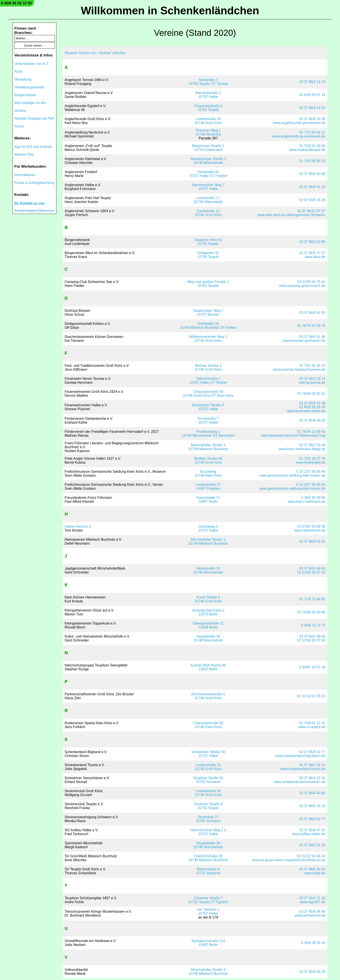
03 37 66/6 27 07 (312, 253)
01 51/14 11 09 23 (311, 696)
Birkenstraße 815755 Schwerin (208, 871)
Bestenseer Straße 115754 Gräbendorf (208, 148)
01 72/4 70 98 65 (312, 599)
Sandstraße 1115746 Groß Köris (208, 213)
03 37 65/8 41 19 (312, 187)
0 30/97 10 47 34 (312, 667)
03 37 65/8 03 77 (312, 752)
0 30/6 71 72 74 (313, 625)
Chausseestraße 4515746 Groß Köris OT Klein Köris (208, 394)
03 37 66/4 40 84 (312, 793)
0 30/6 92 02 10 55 (16, 3)
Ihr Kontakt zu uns (29, 203)
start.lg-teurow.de (312, 383)
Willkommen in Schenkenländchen (170, 11)
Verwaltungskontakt (29, 87)
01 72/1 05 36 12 (312, 366)
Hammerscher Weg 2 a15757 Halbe (208, 832)
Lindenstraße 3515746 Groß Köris (208, 121)
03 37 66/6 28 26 (312, 806)
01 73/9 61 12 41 (312, 723)
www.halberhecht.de (310, 530)
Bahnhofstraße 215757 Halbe (208, 95)
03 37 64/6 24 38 (312, 200)
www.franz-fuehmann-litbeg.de (302, 449)
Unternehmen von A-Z (31, 64)
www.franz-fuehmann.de (306, 502)
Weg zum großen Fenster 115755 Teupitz (208, 284)
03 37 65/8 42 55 (312, 313)
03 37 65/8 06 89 (312, 911)
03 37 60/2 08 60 (312, 568)
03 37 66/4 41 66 (312, 337)
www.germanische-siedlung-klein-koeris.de (292, 475)
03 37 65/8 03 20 (312, 541)
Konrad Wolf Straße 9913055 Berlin (208, 667)
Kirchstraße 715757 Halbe (208, 421)
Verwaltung (23, 79)
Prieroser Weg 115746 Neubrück (208, 132)
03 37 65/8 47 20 (312, 830)
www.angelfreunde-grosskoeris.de (299, 123)
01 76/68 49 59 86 (311, 612)
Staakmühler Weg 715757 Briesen (208, 313)
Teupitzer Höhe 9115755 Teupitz (208, 242)
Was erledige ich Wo (30, 103)
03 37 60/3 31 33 (312, 845)
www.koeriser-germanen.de (304, 341)
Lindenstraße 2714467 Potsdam (208, 487)
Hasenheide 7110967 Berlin (208, 500)
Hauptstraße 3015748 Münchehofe (208, 570)
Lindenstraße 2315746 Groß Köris (208, 767)
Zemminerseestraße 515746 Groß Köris (208, 696)
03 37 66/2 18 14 (312, 765)
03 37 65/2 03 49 (312, 445)
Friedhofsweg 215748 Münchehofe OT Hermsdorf (208, 434)
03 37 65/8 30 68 (312, 174)
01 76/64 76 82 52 (311, 394)
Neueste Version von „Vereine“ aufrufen (95, 53)
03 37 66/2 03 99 (312, 242)
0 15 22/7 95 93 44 (311, 472)
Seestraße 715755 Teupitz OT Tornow (208, 82)
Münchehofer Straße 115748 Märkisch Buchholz (208, 447)
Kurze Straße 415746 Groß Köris (208, 599)
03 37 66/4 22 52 (312, 778)
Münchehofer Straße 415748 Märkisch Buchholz (208, 972)
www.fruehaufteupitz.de (307, 150)
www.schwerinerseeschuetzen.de (300, 782)
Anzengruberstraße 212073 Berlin (208, 612)
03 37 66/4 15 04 (312, 119)
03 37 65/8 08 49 (312, 972)
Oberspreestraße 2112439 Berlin (208, 625)
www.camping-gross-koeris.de (302, 286)
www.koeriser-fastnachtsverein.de (299, 369)
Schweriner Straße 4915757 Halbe (208, 754)
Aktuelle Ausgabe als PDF (34, 118)
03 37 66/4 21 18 (312, 898)
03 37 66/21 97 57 (311, 211)
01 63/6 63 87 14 (312, 95)
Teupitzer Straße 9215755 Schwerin (208, 780)
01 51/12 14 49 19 (311, 856)
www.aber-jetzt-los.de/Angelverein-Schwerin (291, 215)
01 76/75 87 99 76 (311, 326)
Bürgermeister (25, 95)
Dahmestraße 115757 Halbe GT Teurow (208, 381)
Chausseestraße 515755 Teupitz (208, 108)
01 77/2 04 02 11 (312, 132)
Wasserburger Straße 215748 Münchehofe (208, 161)
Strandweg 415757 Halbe (208, 528)
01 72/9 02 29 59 (312, 146)
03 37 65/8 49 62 (312, 421)
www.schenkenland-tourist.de (303, 769)
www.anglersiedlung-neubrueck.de (299, 136)
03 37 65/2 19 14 (312, 379)
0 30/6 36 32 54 (313, 943)
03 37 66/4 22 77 (312, 819)
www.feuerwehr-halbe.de (306, 411)
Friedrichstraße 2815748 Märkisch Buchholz (208, 858)
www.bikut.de (315, 257)
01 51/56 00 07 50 (311, 572)
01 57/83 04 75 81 (311, 282)
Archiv (19, 126)
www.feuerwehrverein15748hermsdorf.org (293, 435)
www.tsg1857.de (313, 902)
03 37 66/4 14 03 (312, 108)
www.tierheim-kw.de (310, 915)
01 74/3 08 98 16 (312, 161)
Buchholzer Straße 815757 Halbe (208, 407)
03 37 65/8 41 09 (312, 403)
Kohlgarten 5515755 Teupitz (208, 255)
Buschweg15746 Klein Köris (208, 473)
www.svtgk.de (315, 873)
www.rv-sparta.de (312, 727)
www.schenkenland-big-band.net (300, 756)
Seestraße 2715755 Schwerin (208, 819)
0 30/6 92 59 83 (313, 498)
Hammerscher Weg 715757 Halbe (208, 187)
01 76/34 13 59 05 (311, 432)
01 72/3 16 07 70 (312, 459)
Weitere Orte (24, 155)
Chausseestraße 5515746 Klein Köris (208, 725)
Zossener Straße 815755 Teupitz (208, 806)
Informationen (25, 175)
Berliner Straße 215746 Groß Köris (208, 368)
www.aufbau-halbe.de (309, 834)
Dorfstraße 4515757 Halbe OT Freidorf (208, 174)
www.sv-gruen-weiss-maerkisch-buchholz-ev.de (289, 860)
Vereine (20, 111)
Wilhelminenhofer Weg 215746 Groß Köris (208, 339)
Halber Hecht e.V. (78, 526)
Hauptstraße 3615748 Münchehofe (208, 845)
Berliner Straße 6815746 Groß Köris (208, 460)
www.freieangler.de (311, 462)
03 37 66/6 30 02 (312, 869)
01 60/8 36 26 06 (312, 407)
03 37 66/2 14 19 (312, 82)
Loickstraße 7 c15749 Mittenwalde (208, 200)
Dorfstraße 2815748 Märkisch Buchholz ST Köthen (208, 326)
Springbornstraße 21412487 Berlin (208, 943)
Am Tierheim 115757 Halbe (208, 911)
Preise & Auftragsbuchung (34, 183)
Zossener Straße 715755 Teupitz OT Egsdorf (208, 900)
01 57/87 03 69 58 (311, 526)
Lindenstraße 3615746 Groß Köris (208, 793)
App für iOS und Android (33, 147)
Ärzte (18, 72)
